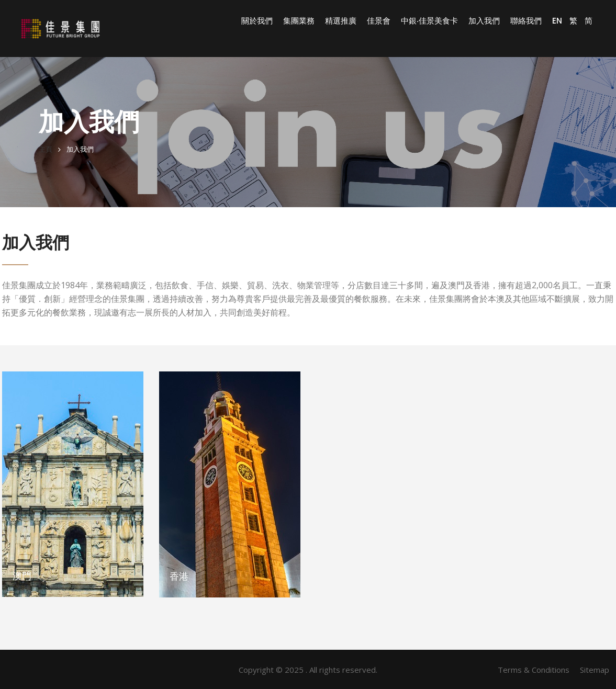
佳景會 (379, 21)
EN (557, 21)
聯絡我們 (526, 21)
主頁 (46, 149)
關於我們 (257, 21)
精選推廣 (341, 21)
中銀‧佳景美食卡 (429, 21)
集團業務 (299, 21)
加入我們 (484, 21)
